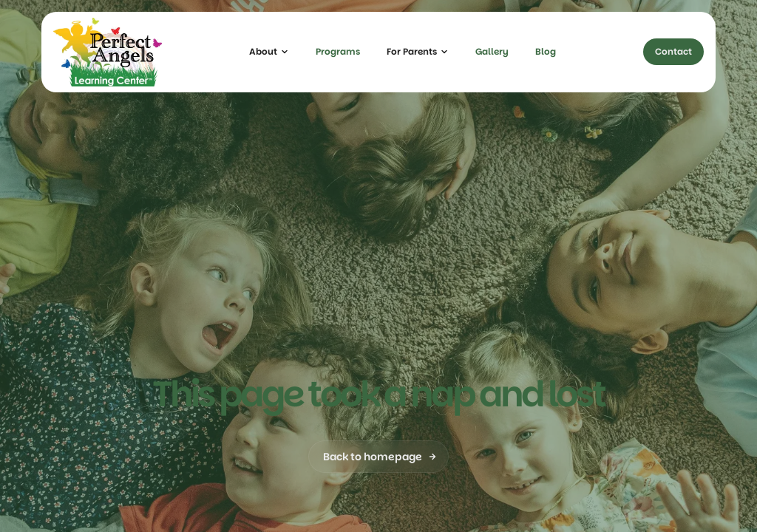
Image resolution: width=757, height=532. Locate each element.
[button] (269, 52)
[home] (108, 52)
